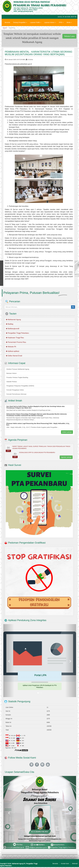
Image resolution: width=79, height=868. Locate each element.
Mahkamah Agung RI (18, 864)
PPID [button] (61, 22)
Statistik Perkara (12, 382)
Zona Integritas (23, 29)
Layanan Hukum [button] (50, 22)
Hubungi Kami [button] (10, 29)
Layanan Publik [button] (36, 22)
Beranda (7, 22)
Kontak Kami (65, 864)
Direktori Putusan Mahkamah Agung (18, 369)
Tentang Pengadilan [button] (20, 22)
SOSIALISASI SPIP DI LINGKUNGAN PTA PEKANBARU (37, 452)
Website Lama (69, 36)
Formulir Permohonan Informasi (16, 394)
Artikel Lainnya (67, 432)
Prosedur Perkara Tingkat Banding (17, 377)
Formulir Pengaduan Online (15, 390)
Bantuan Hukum (12, 373)
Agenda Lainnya (66, 457)
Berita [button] (69, 22)
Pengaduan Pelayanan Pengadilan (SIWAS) (20, 386)
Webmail (75, 864)
